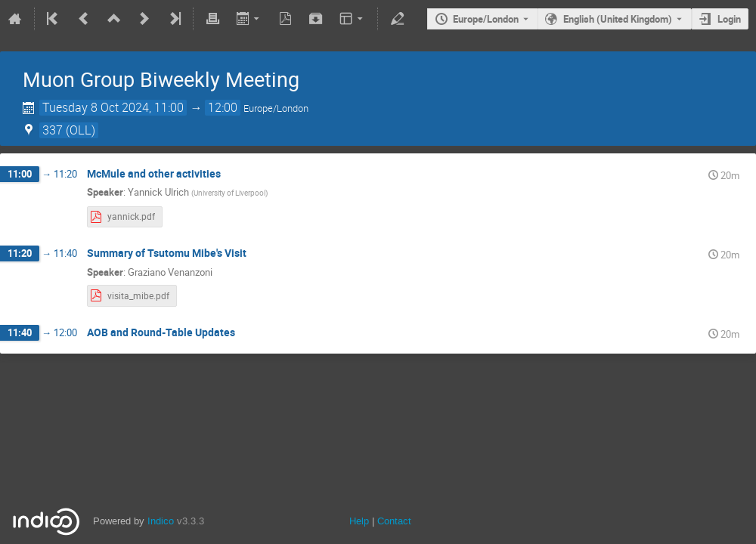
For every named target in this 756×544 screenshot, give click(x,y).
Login (729, 19)
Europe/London (486, 19)
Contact (394, 521)
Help (359, 521)
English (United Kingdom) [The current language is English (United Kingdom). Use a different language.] (618, 19)
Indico (161, 521)
